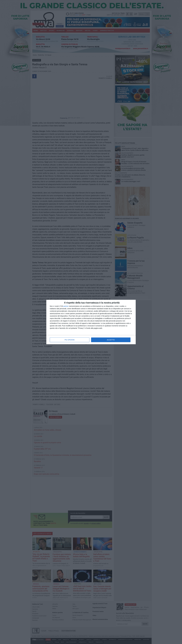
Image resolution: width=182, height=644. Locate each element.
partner (66, 306)
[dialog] (91, 322)
